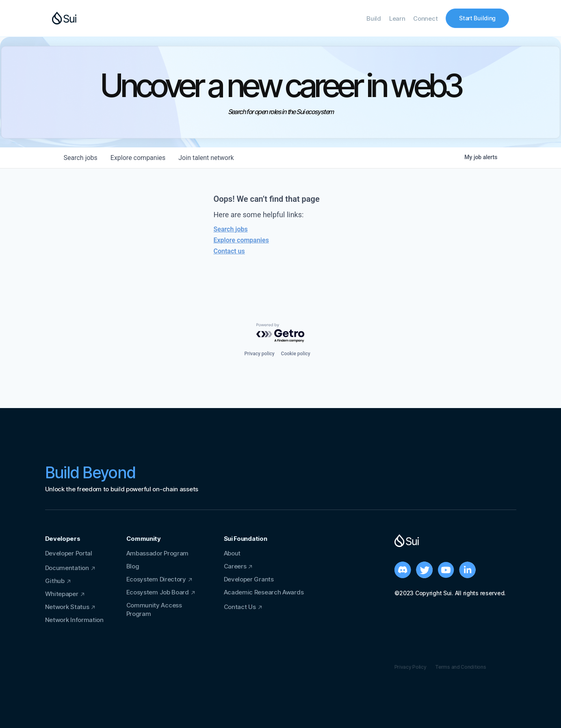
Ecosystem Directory (156, 579)
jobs (81, 158)
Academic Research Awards (264, 592)
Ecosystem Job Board (158, 592)
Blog (133, 566)
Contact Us (240, 607)
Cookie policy (296, 354)
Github (55, 581)
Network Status (67, 607)
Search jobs (231, 229)
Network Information (74, 620)
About (232, 553)
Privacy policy (259, 354)
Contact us (229, 251)
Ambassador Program (158, 553)
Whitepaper (62, 594)
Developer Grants (249, 579)
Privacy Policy (410, 667)
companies (138, 158)
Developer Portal (69, 553)
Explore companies (241, 240)
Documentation (67, 568)
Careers (235, 566)
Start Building (477, 18)
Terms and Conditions (460, 667)
